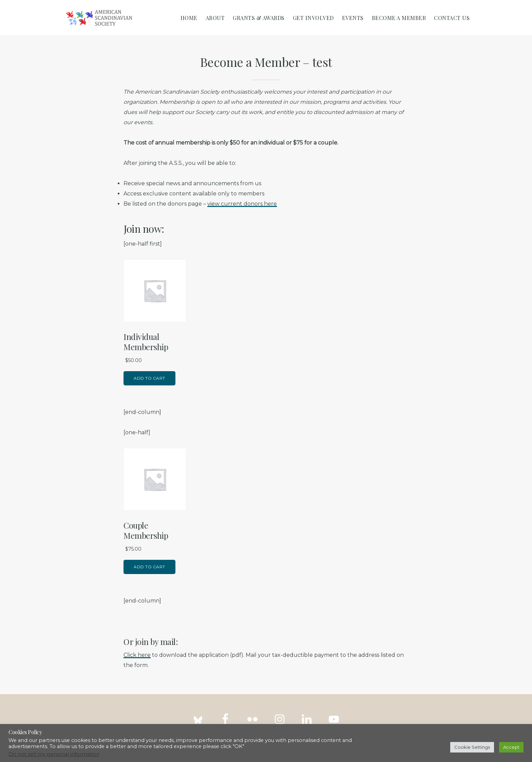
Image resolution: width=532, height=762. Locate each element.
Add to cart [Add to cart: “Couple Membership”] (149, 567)
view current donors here (242, 204)
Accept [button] (511, 747)
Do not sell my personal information (54, 754)
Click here (137, 655)
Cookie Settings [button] (472, 747)
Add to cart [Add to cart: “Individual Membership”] (149, 378)
